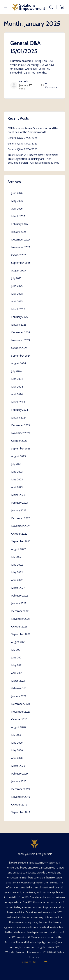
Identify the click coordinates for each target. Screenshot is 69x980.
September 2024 (21, 356)
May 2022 (17, 572)
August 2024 (18, 363)
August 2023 (18, 456)
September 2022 (21, 541)
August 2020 (18, 727)
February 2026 (20, 224)
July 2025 (16, 278)
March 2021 (18, 681)
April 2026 (17, 209)
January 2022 (19, 603)
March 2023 (18, 495)
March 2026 (18, 216)
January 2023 (19, 510)
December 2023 (21, 425)
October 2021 (19, 626)
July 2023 (16, 464)
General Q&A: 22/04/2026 (22, 149)
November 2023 (21, 433)
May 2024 (17, 387)
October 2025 (19, 255)
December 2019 (21, 789)
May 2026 (17, 201)
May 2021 (17, 665)
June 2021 (17, 657)
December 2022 (21, 518)
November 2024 (21, 340)
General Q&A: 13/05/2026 (22, 143)
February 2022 (20, 596)
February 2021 (20, 688)
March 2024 (18, 402)
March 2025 (18, 309)
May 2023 (17, 479)
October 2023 (19, 441)
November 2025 (21, 247)
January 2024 (19, 417)
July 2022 (16, 557)
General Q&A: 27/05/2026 (22, 138)
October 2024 (19, 348)
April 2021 (17, 673)
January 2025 (19, 325)
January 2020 (19, 781)
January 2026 (19, 232)
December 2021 (21, 611)
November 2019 (21, 797)
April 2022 (17, 580)
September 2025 (21, 263)
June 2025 (17, 286)
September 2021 (21, 634)
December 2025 (21, 239)
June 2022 (17, 565)
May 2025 (17, 294)
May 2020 (17, 750)
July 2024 (16, 371)
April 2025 (17, 301)
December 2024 (21, 332)
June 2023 (17, 472)
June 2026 (17, 193)
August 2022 (18, 549)
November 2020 (21, 712)
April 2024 (17, 394)
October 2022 (19, 534)
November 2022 (21, 526)
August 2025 (18, 270)
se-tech (24, 81)
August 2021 (18, 642)
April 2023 (17, 487)
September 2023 (21, 448)
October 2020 (19, 719)
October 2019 (19, 804)
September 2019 (21, 812)
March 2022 (18, 588)
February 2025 (20, 317)
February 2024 (20, 410)
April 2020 (17, 758)
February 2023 (20, 503)
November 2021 (21, 619)
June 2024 (17, 379)
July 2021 (16, 650)
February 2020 (20, 774)
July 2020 (16, 735)
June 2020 (17, 743)
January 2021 (19, 696)
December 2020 (21, 704)
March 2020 (18, 766)
